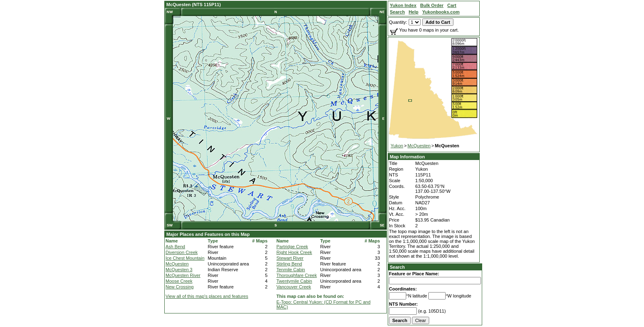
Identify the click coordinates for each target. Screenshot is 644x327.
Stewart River (290, 258)
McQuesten (177, 264)
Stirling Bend (289, 264)
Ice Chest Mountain (185, 258)
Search (397, 267)
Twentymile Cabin (294, 281)
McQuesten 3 (179, 270)
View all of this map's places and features (207, 296)
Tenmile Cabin (291, 270)
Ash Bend (175, 247)
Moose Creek (179, 281)
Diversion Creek (182, 252)
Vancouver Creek (294, 287)
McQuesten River (183, 275)
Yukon (397, 146)
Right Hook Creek (294, 252)
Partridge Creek (292, 247)
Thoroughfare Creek (297, 275)
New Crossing (179, 287)
